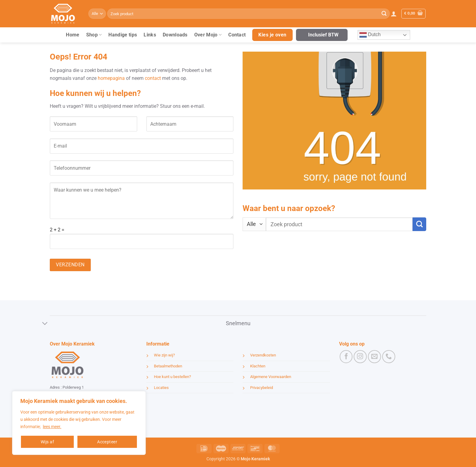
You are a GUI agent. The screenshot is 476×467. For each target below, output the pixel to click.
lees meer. (52, 427)
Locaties (161, 388)
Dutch (370, 35)
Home (73, 35)
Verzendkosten (263, 355)
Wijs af (47, 442)
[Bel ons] (389, 357)
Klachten (258, 366)
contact (153, 78)
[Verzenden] (384, 14)
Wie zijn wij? (164, 355)
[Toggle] (45, 324)
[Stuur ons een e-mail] (374, 357)
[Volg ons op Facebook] (346, 357)
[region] (79, 423)
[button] (394, 14)
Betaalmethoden (168, 366)
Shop (94, 35)
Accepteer (107, 442)
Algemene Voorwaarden (271, 377)
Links (150, 35)
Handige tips (123, 35)
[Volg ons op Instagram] (360, 357)
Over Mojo (208, 35)
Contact (237, 35)
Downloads (175, 35)
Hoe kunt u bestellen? (172, 377)
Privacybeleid (262, 388)
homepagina (111, 78)
